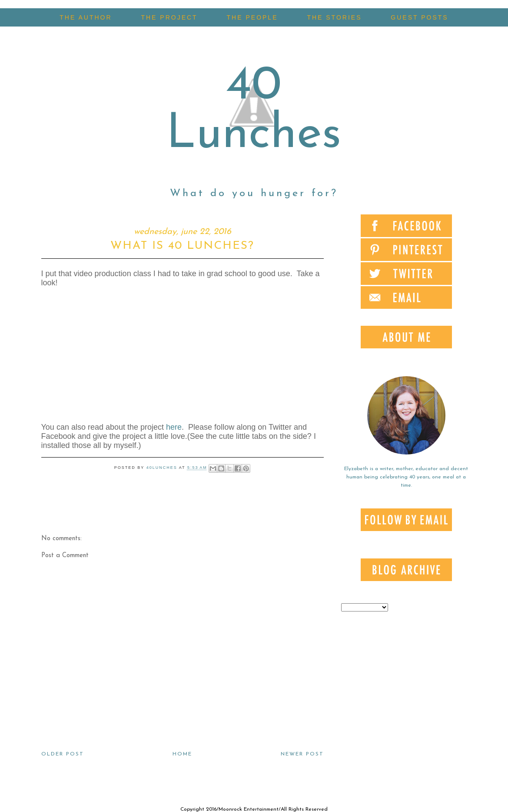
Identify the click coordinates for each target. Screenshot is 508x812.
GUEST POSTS (419, 17)
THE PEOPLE (252, 17)
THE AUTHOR (86, 17)
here (174, 427)
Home (182, 754)
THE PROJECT (169, 17)
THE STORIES (334, 17)
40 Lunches (254, 111)
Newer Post (302, 754)
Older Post (63, 754)
